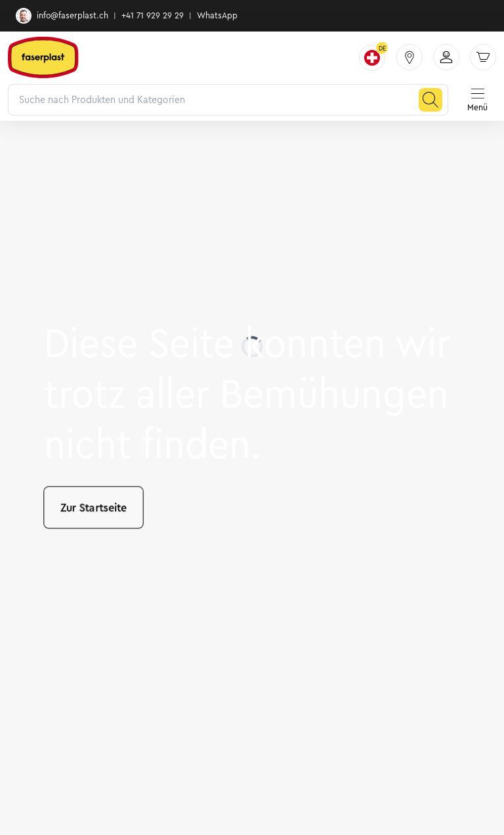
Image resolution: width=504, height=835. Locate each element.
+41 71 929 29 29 (153, 16)
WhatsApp (217, 16)
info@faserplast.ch (62, 16)
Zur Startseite (94, 507)
